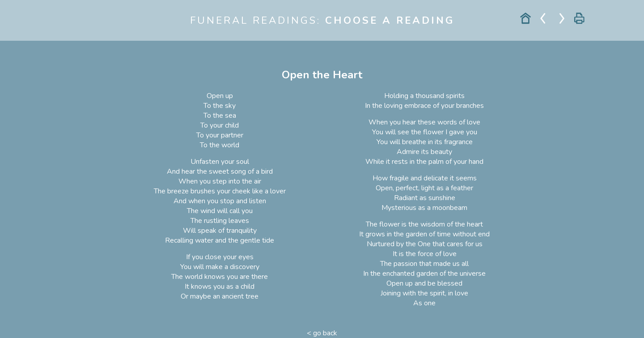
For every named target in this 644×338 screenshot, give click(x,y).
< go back (322, 333)
